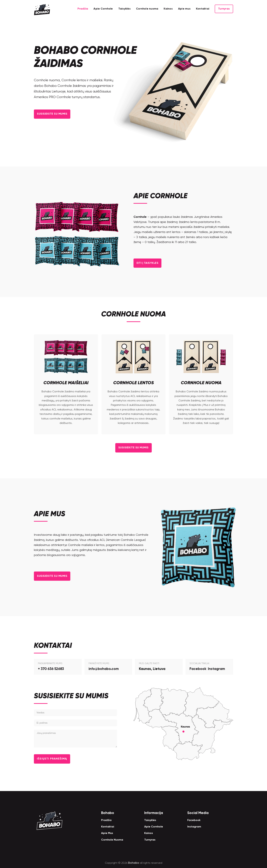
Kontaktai (203, 9)
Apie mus (184, 9)
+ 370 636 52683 (51, 669)
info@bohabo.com (104, 669)
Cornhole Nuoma (112, 840)
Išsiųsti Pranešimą (54, 758)
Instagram (216, 669)
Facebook (198, 669)
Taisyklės (124, 9)
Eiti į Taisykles (149, 263)
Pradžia (83, 9)
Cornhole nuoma (147, 9)
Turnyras (224, 9)
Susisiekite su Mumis (54, 114)
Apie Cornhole (103, 9)
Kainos (168, 9)
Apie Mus (107, 833)
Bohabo (134, 863)
